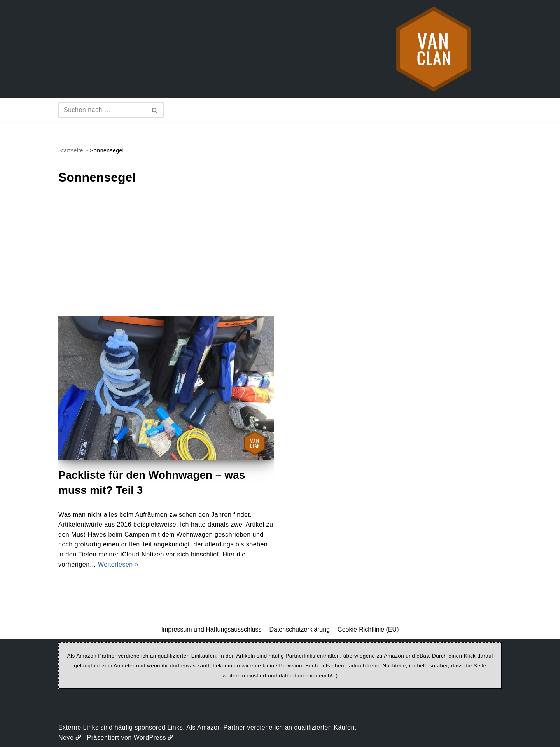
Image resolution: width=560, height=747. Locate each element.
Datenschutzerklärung (299, 629)
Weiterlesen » (118, 564)
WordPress (154, 737)
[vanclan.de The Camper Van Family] (434, 49)
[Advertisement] (280, 257)
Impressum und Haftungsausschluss (212, 629)
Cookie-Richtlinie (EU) (368, 629)
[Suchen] (102, 110)
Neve (70, 737)
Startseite (71, 150)
